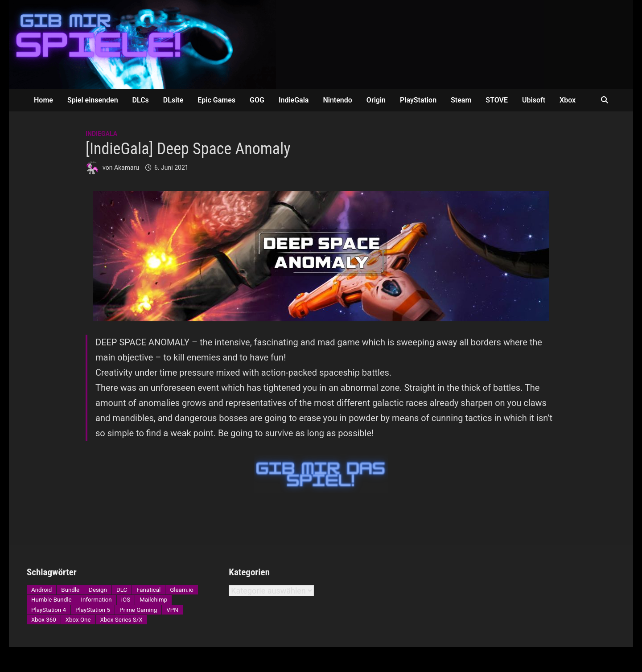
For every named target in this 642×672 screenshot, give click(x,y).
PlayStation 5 (93, 610)
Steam (461, 100)
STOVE (497, 100)
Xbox (568, 100)
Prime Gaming (138, 610)
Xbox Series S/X (121, 620)
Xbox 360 (44, 620)
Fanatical (148, 590)
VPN (172, 610)
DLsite (173, 100)
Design (98, 590)
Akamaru (127, 168)
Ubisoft (534, 100)
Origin (376, 100)
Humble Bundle (51, 600)
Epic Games (216, 100)
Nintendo (337, 100)
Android (41, 590)
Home (43, 100)
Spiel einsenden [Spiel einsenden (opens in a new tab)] (93, 100)
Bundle (70, 590)
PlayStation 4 (49, 610)
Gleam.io (182, 590)
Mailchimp (153, 600)
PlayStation (418, 100)
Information (96, 600)
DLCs (141, 100)
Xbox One (78, 620)
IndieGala (294, 100)
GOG (257, 100)
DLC (122, 590)
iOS (126, 600)
